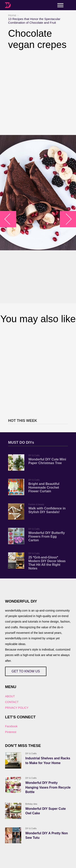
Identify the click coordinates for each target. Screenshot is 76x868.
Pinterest (11, 732)
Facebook (11, 726)
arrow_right (66, 219)
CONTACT (12, 702)
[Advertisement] (38, 93)
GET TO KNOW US (26, 671)
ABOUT (10, 696)
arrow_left (10, 219)
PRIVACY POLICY (17, 708)
